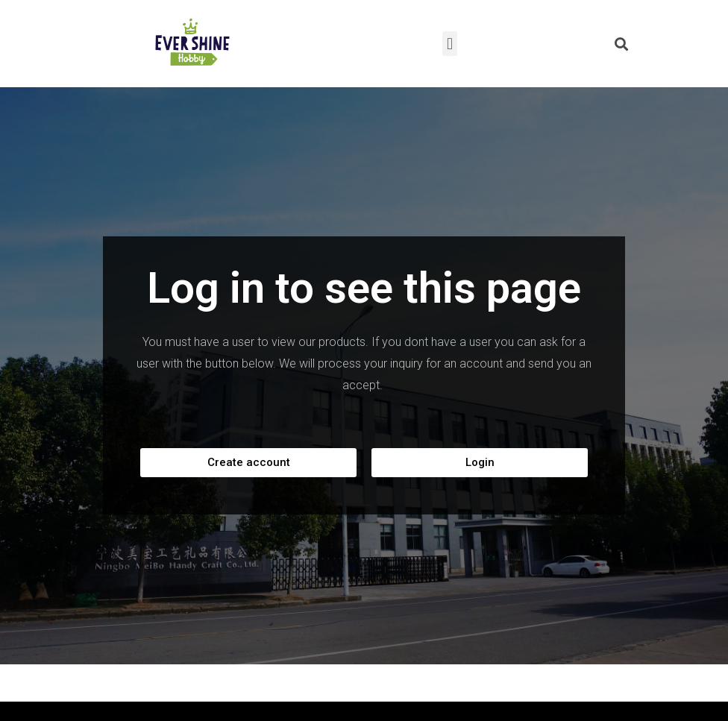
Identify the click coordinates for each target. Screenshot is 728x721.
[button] (248, 463)
